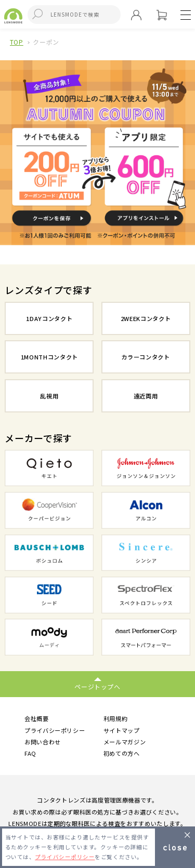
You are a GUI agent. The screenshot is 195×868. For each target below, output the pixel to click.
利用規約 (116, 718)
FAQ (30, 754)
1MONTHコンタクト (49, 357)
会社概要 (37, 718)
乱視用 (49, 396)
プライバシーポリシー (55, 730)
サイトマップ (122, 730)
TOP (17, 42)
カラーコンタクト (145, 357)
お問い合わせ (43, 742)
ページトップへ (97, 686)
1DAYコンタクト (49, 318)
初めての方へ (122, 754)
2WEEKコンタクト (146, 318)
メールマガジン (125, 742)
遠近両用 (146, 396)
